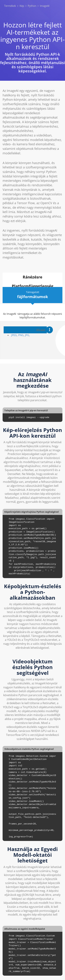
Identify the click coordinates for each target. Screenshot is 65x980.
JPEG (14, 335)
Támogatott (32, 295)
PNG (21, 335)
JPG (27, 335)
